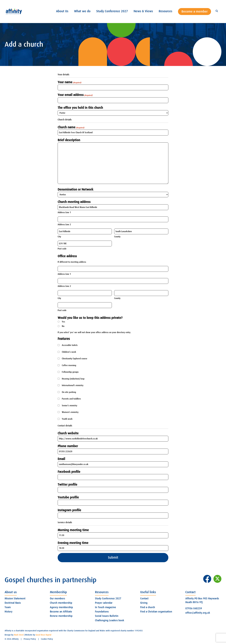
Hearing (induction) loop (73, 379)
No (63, 326)
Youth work (67, 419)
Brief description (69, 140)
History (9, 612)
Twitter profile (67, 485)
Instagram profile (69, 510)
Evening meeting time (73, 543)
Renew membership (61, 616)
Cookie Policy (47, 639)
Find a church (148, 607)
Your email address (75, 95)
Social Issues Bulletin (107, 616)
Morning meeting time (73, 530)
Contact (144, 598)
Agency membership (61, 607)
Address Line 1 (64, 212)
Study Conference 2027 (108, 598)
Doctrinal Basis (13, 603)
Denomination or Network (75, 189)
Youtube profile (68, 497)
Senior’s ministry (70, 406)
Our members (57, 598)
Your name (69, 82)
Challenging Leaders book (110, 620)
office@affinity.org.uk (198, 613)
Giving (144, 603)
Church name (71, 127)
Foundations (102, 612)
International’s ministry (73, 385)
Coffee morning (69, 365)
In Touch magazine (106, 607)
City (59, 237)
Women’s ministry (70, 412)
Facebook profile (69, 472)
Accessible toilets (70, 345)
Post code (62, 249)
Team (8, 607)
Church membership (61, 603)
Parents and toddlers (71, 399)
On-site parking (69, 392)
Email (61, 459)
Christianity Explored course (75, 359)
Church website (68, 433)
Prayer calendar (104, 603)
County (117, 237)
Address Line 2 (64, 225)
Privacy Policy (30, 639)
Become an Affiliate (61, 612)
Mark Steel (19, 635)
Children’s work (69, 352)
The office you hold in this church (80, 108)
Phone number (68, 446)
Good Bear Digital (44, 635)
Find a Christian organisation (156, 612)
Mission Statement (15, 598)
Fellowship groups (70, 372)
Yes (63, 322)
